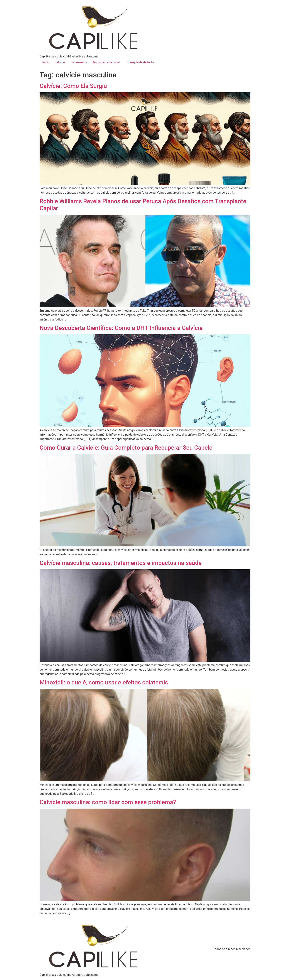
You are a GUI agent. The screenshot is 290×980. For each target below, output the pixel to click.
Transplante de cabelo (107, 62)
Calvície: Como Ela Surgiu (73, 86)
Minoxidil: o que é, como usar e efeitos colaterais (104, 682)
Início (46, 62)
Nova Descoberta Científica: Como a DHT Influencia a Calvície (121, 328)
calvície (60, 62)
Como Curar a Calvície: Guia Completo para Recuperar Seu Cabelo (126, 448)
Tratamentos (79, 62)
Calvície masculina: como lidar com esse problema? (108, 802)
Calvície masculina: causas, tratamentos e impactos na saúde (121, 563)
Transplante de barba (141, 62)
